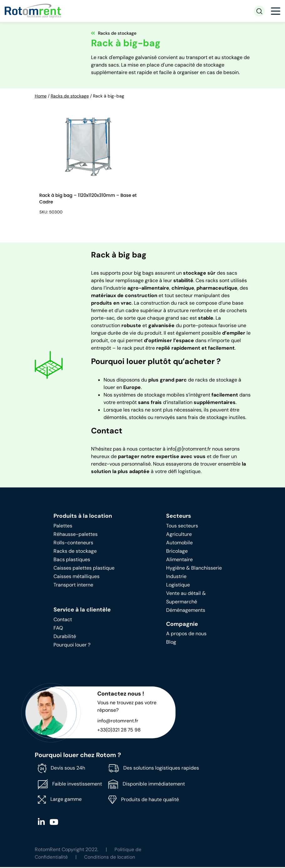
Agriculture (179, 535)
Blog (171, 643)
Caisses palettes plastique (84, 569)
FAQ (58, 629)
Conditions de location (111, 858)
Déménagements (186, 611)
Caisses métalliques (76, 577)
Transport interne (73, 586)
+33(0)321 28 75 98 (119, 731)
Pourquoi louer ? (72, 646)
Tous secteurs (182, 527)
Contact (63, 620)
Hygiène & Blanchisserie (194, 569)
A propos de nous (186, 634)
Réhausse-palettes (76, 535)
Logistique (178, 586)
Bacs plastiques (72, 560)
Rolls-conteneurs (73, 544)
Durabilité (65, 637)
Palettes (63, 527)
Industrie (176, 577)
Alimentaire (179, 560)
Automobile (179, 544)
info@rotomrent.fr (118, 722)
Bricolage (177, 552)
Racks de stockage (70, 96)
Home (41, 96)
